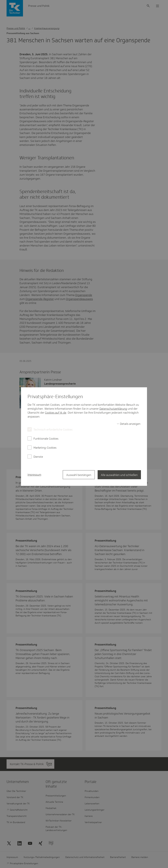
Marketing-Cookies (45, 448)
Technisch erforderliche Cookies (53, 430)
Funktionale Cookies (46, 439)
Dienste (38, 457)
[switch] (129, 424)
